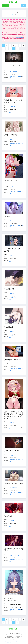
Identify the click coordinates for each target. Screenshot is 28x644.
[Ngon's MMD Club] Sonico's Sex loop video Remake (14, 550)
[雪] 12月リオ (8, 216)
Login (23, 6)
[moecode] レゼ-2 (9, 289)
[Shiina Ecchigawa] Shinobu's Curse (13, 483)
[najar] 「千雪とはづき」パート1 (14, 135)
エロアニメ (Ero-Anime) (15, 76)
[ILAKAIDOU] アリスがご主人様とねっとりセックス (14, 101)
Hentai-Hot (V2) (14, 12)
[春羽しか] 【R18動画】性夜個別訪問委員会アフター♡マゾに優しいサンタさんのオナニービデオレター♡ (14, 415)
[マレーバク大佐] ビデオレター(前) (13, 66)
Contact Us (21, 642)
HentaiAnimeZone (6, 27)
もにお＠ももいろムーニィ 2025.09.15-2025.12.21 (12, 599)
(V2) (14, 2)
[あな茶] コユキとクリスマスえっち (13, 181)
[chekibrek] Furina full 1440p (12, 451)
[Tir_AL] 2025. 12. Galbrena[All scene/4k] (12, 250)
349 (17, 48)
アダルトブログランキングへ (11, 642)
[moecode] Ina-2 (8, 327)
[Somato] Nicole (8, 516)
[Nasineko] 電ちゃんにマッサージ (14, 360)
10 (11, 48)
